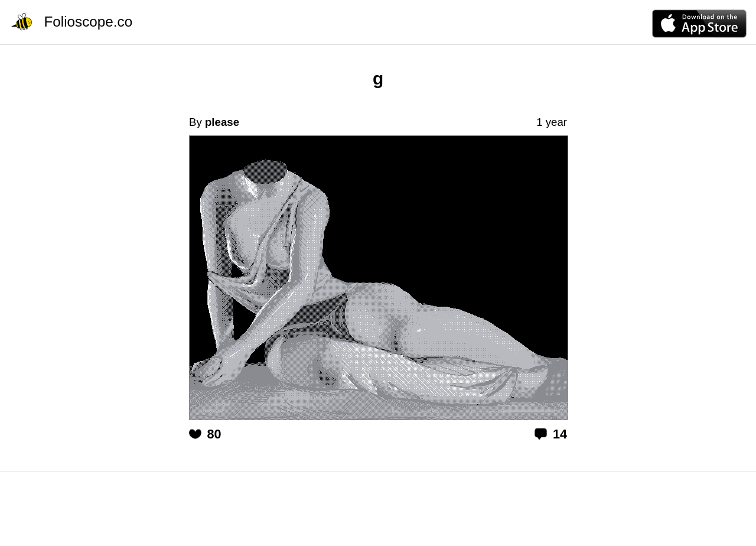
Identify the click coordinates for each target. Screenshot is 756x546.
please (222, 122)
